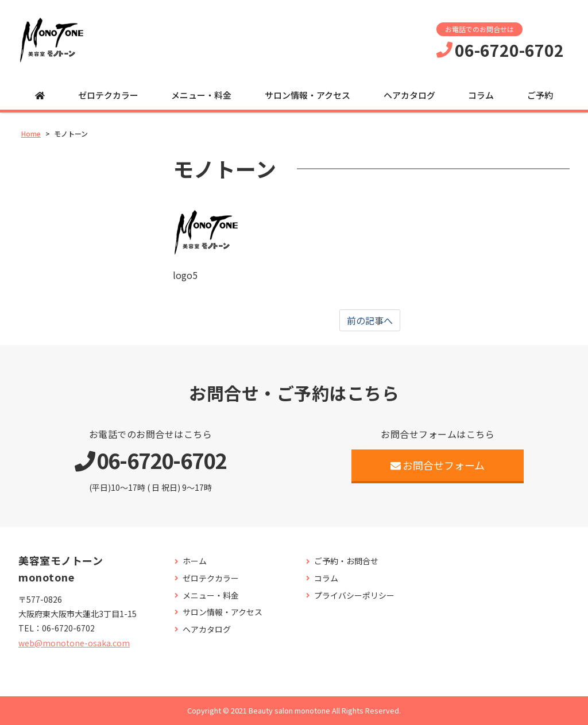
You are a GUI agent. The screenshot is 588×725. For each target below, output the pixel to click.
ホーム (195, 561)
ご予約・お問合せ (346, 561)
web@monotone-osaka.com (74, 643)
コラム (481, 95)
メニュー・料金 (201, 95)
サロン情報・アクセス (307, 95)
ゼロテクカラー (108, 95)
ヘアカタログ (409, 95)
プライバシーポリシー (354, 596)
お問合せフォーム (438, 465)
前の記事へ (370, 320)
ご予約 (540, 95)
